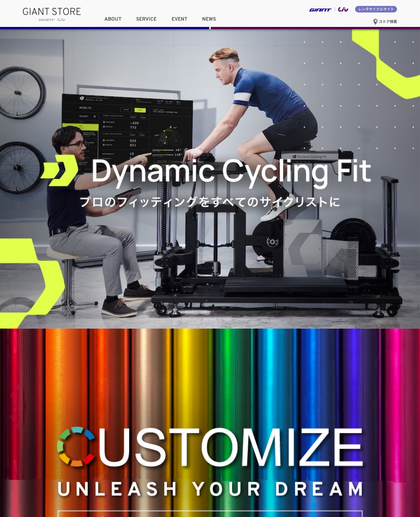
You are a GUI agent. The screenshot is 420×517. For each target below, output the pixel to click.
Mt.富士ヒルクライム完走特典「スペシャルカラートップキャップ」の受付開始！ (319, 293)
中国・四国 (113, 142)
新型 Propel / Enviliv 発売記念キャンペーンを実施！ (293, 304)
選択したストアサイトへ (307, 141)
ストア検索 (385, 21)
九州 (176, 142)
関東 (113, 126)
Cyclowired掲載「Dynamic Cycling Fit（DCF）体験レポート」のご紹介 (310, 282)
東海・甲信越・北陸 (176, 126)
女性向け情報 (51, 108)
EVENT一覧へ (190, 262)
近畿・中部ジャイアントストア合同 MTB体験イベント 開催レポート (307, 315)
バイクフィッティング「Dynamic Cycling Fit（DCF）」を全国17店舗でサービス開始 (318, 328)
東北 (51, 126)
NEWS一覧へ (384, 262)
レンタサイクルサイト (376, 9)
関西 (51, 142)
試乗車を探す (369, 101)
